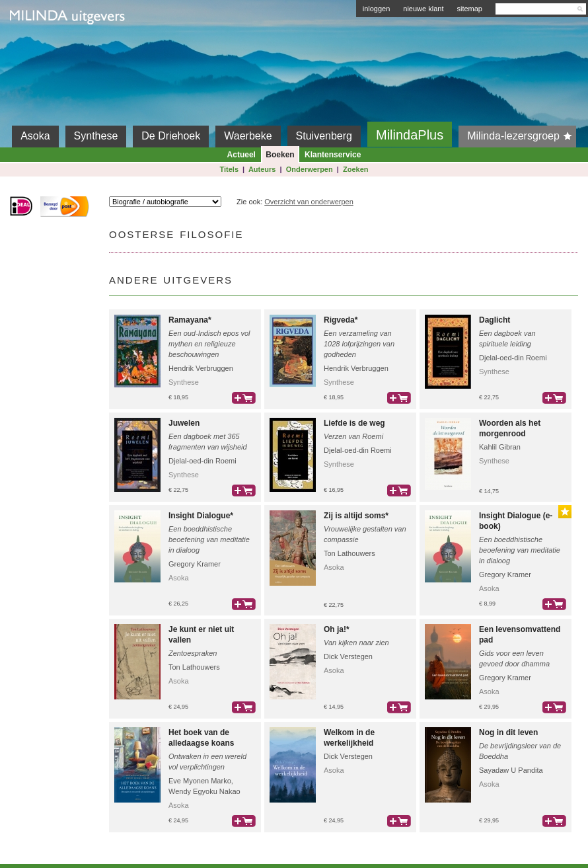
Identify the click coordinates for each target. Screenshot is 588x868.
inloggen (377, 9)
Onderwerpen (310, 169)
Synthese (96, 136)
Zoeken (356, 169)
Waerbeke (248, 136)
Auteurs (262, 169)
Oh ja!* (337, 629)
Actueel (241, 155)
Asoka (35, 136)
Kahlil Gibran (500, 447)
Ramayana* (190, 320)
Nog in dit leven (508, 732)
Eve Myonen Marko (200, 781)
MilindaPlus (410, 135)
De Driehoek (171, 136)
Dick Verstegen (348, 656)
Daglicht (495, 320)
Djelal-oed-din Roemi (513, 358)
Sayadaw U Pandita (511, 770)
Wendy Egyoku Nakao (204, 791)
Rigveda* (341, 320)
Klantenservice (333, 155)
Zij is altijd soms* (356, 516)
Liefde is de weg (354, 423)
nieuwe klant (423, 9)
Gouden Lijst (565, 512)
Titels (229, 169)
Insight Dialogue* (201, 516)
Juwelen (184, 423)
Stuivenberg (324, 136)
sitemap (469, 9)
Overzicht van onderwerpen (309, 202)
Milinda (37, 48)
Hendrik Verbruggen (201, 368)
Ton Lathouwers (349, 553)
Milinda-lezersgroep (522, 136)
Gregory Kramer (195, 564)
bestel (244, 398)
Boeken (280, 155)
